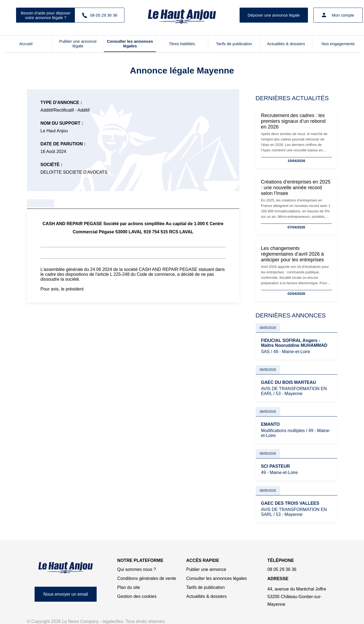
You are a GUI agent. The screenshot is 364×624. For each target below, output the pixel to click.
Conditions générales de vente (147, 578)
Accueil (26, 44)
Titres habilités (182, 44)
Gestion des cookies (137, 596)
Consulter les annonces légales (130, 44)
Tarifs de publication (234, 44)
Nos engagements (338, 44)
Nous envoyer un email (66, 594)
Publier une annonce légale (78, 44)
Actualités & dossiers (286, 44)
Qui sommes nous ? (137, 569)
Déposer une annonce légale (274, 15)
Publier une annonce (206, 569)
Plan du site (129, 587)
